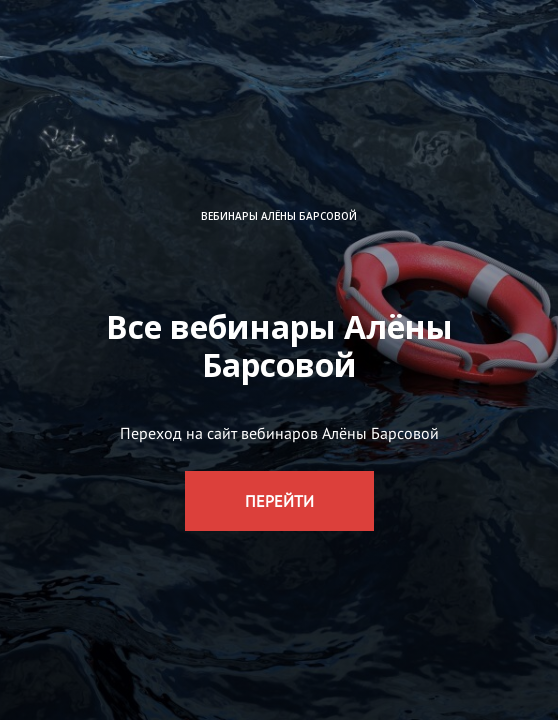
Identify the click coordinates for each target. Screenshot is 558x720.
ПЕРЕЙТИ (279, 501)
